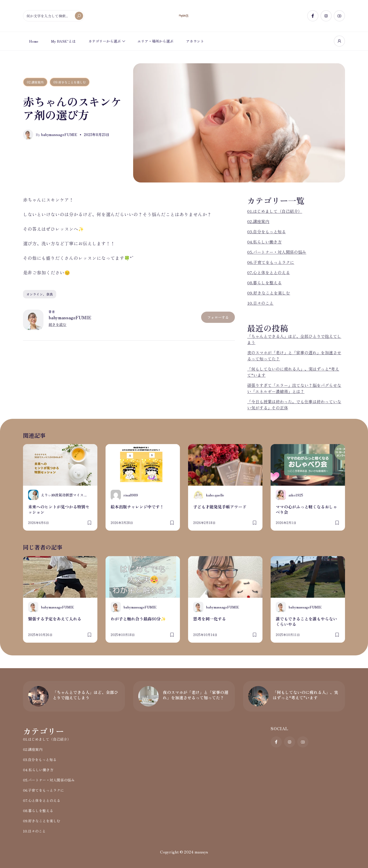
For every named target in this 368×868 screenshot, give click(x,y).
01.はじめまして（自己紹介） (275, 211)
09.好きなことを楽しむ (70, 82)
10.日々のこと (260, 303)
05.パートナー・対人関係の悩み (277, 252)
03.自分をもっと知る (266, 231)
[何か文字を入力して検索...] (54, 16)
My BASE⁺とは (63, 41)
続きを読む (57, 324)
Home (34, 41)
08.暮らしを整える (264, 283)
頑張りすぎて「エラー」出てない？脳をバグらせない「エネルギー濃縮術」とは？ (294, 388)
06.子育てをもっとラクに (271, 262)
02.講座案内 (35, 82)
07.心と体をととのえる (268, 272)
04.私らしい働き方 (264, 242)
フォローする (218, 317)
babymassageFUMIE (70, 317)
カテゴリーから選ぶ (105, 41)
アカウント (195, 41)
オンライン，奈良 (40, 294)
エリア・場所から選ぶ (155, 41)
